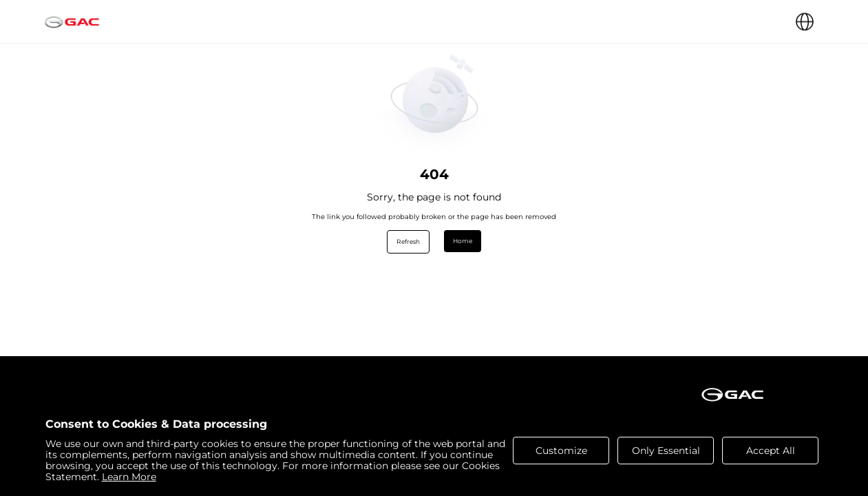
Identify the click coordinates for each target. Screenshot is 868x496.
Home (463, 241)
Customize (561, 451)
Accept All (771, 451)
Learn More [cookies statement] (129, 477)
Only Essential (666, 451)
